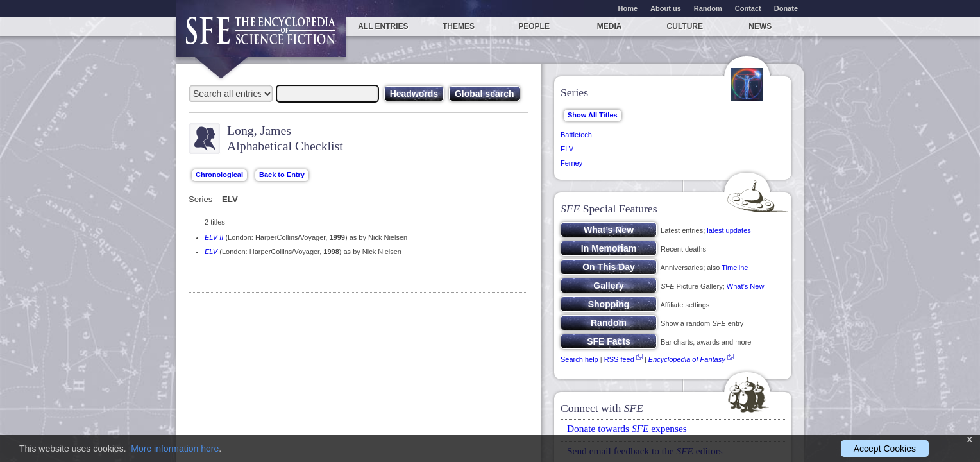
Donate (786, 8)
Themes (459, 26)
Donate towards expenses (627, 428)
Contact (748, 8)
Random (708, 8)
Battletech (576, 135)
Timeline (735, 268)
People (534, 26)
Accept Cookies (885, 449)
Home (628, 8)
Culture (685, 26)
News (760, 26)
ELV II (214, 237)
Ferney (571, 163)
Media (610, 26)
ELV (211, 252)
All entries (383, 26)
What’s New (745, 286)
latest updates (729, 230)
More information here (175, 449)
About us (666, 8)
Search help (579, 359)
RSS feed (619, 359)
